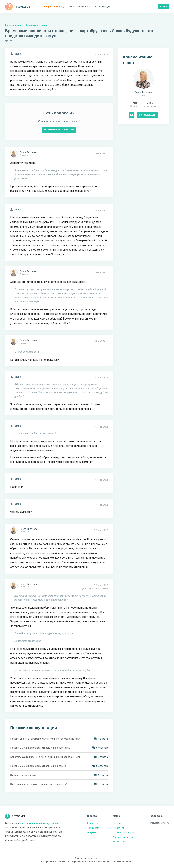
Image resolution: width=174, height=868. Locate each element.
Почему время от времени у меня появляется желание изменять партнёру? (46, 739)
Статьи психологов (123, 837)
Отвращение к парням (23, 775)
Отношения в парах (37, 25)
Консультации (13, 25)
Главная (117, 823)
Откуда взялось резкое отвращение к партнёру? (39, 784)
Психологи (118, 828)
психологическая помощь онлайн (39, 823)
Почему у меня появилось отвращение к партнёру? (40, 748)
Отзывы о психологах (124, 832)
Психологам (93, 828)
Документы (93, 832)
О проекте (92, 823)
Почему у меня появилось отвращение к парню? (39, 766)
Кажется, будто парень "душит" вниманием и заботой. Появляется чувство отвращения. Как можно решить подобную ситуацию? (46, 757)
